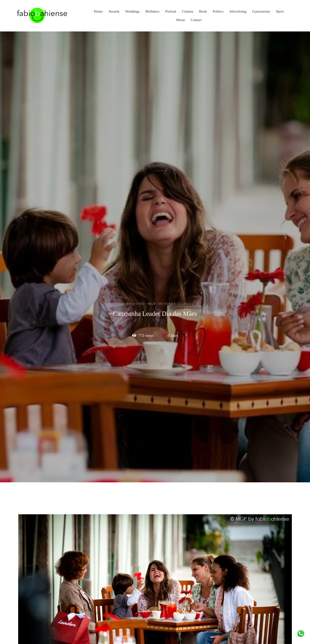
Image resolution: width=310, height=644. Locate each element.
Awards (114, 11)
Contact (196, 20)
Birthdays (152, 11)
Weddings (132, 11)
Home (98, 11)
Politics (218, 11)
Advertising (238, 11)
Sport (280, 11)
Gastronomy (261, 11)
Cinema (188, 11)
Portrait (171, 11)
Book (203, 11)
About (180, 20)
